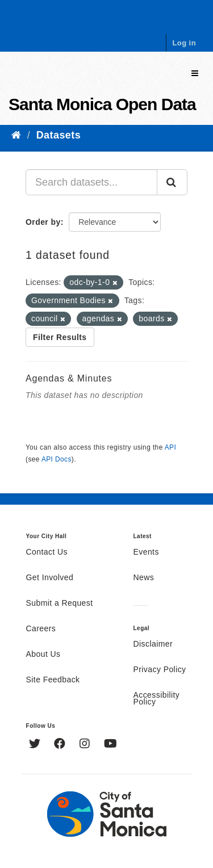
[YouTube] (110, 745)
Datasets (59, 135)
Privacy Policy (160, 670)
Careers (41, 629)
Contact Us (47, 552)
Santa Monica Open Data (102, 104)
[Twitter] (36, 745)
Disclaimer (153, 644)
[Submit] (172, 182)
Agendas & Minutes (69, 378)
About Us (43, 655)
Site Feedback (53, 680)
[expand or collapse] (195, 74)
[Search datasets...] (91, 182)
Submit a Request (60, 603)
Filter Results (60, 337)
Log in (184, 43)
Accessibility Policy (157, 699)
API (170, 447)
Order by (43, 222)
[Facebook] (61, 745)
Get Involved (50, 578)
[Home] (16, 135)
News (144, 578)
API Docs (57, 459)
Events (146, 552)
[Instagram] (86, 745)
